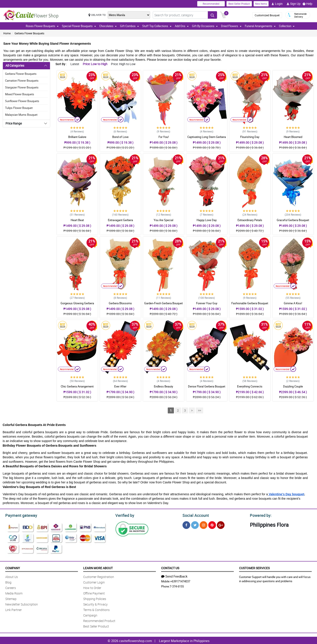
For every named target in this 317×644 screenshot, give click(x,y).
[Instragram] (204, 524)
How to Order (92, 587)
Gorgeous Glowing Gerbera (77, 303)
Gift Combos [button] (129, 26)
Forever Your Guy (207, 303)
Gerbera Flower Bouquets (29, 33)
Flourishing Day (250, 137)
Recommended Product (99, 620)
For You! (164, 137)
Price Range (14, 123)
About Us (12, 576)
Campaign (90, 615)
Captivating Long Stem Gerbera (207, 137)
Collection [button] (287, 26)
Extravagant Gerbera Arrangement (120, 222)
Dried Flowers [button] (231, 26)
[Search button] (212, 15)
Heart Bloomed (293, 137)
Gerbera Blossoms (120, 303)
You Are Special (163, 220)
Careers (11, 587)
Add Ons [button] (182, 26)
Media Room (14, 593)
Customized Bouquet (267, 15)
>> (199, 410)
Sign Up (294, 4)
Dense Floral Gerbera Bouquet (207, 386)
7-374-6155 (177, 586)
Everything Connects (250, 386)
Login (277, 4)
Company (13, 567)
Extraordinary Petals (250, 220)
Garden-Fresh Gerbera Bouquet (163, 303)
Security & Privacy (95, 604)
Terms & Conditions (96, 609)
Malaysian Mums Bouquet (21, 115)
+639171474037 (180, 581)
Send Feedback (174, 576)
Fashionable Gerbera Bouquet (250, 303)
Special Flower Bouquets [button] (79, 26)
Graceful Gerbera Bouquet (293, 220)
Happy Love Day (207, 220)
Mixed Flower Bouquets (20, 94)
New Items (261, 4)
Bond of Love (120, 137)
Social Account (194, 515)
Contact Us (170, 567)
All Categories (15, 65)
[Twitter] (195, 524)
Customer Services (254, 567)
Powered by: (260, 515)
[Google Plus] (221, 524)
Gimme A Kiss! (293, 303)
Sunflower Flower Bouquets (22, 101)
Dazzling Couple (293, 386)
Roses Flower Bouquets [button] (42, 26)
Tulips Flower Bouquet (19, 108)
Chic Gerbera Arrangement (77, 386)
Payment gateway (19, 515)
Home (7, 33)
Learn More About (98, 567)
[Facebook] (186, 524)
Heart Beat (77, 220)
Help (308, 4)
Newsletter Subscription (22, 604)
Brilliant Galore (77, 137)
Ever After (120, 386)
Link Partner (14, 609)
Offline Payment (94, 593)
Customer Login (94, 582)
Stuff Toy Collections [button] (157, 26)
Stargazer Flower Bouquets (22, 87)
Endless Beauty (163, 386)
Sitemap (11, 598)
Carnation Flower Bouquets (22, 81)
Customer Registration (99, 576)
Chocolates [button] (108, 26)
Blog (8, 582)
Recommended (211, 4)
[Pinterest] (212, 524)
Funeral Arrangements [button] (260, 26)
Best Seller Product (239, 4)
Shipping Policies (95, 598)
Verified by (124, 515)
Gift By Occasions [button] (205, 26)
